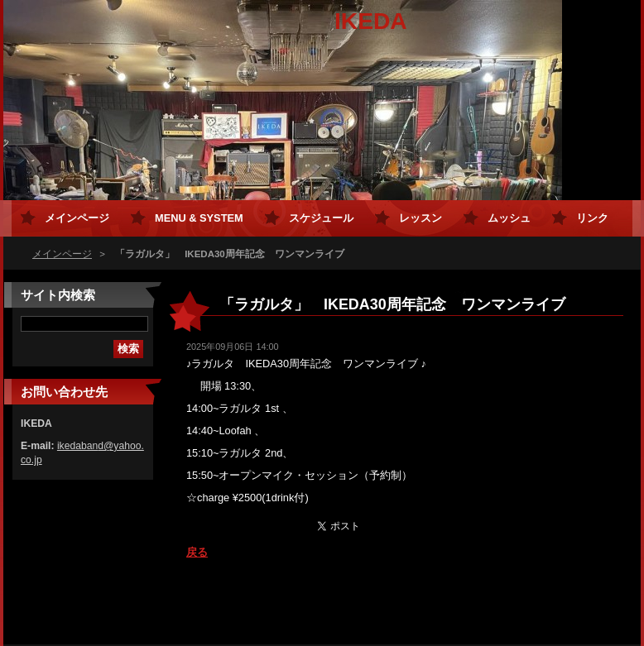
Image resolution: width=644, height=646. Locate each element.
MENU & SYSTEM (199, 218)
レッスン (421, 218)
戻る (197, 552)
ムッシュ (509, 218)
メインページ (62, 254)
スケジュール (321, 218)
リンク (592, 218)
